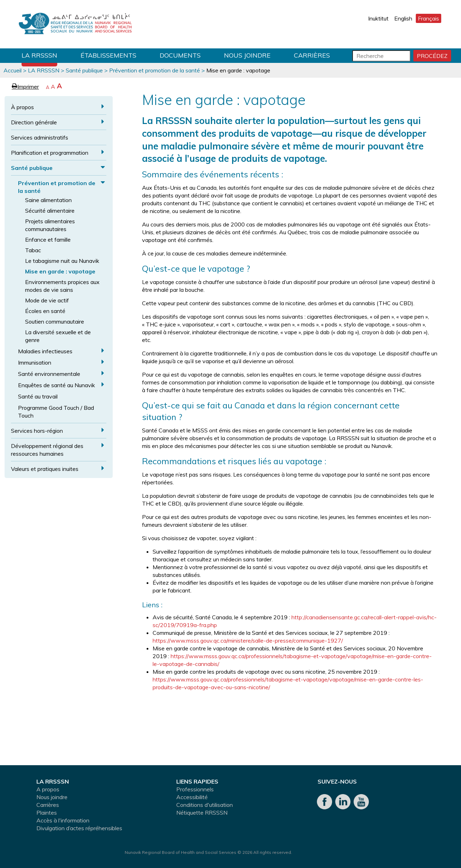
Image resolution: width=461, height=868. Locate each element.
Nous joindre (247, 55)
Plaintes (47, 813)
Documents (180, 55)
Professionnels (195, 789)
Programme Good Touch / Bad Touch (56, 412)
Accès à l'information (63, 820)
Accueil (13, 70)
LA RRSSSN (39, 55)
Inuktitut (378, 18)
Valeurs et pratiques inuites (45, 469)
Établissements (108, 55)
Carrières (312, 55)
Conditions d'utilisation (205, 805)
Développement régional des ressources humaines (47, 450)
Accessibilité (192, 797)
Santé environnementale (49, 374)
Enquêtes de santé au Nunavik (57, 385)
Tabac (33, 250)
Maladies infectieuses (45, 351)
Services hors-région (37, 431)
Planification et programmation (50, 153)
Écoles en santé (45, 311)
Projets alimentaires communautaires (50, 225)
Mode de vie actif (47, 300)
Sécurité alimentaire (50, 211)
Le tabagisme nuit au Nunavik (62, 261)
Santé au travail (38, 396)
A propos (48, 789)
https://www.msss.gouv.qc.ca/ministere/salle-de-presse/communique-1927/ (248, 640)
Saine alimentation (48, 200)
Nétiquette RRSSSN (202, 813)
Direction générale (34, 122)
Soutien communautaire (55, 321)
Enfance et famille (48, 240)
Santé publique (84, 70)
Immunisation (35, 362)
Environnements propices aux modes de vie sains (62, 286)
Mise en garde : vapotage (60, 271)
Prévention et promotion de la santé (155, 70)
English (403, 18)
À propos (22, 107)
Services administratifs (40, 137)
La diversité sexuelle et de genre (58, 336)
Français (429, 18)
